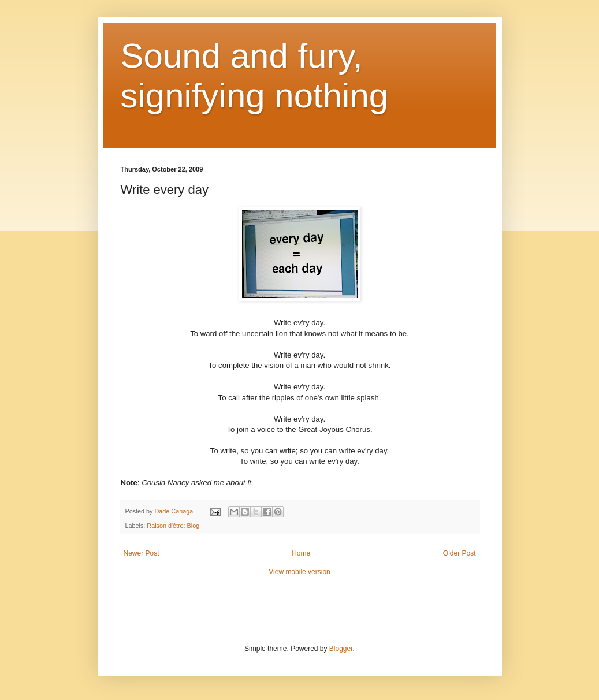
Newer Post (142, 553)
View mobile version (299, 572)
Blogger (341, 649)
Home (301, 553)
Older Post (460, 553)
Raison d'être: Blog (173, 526)
